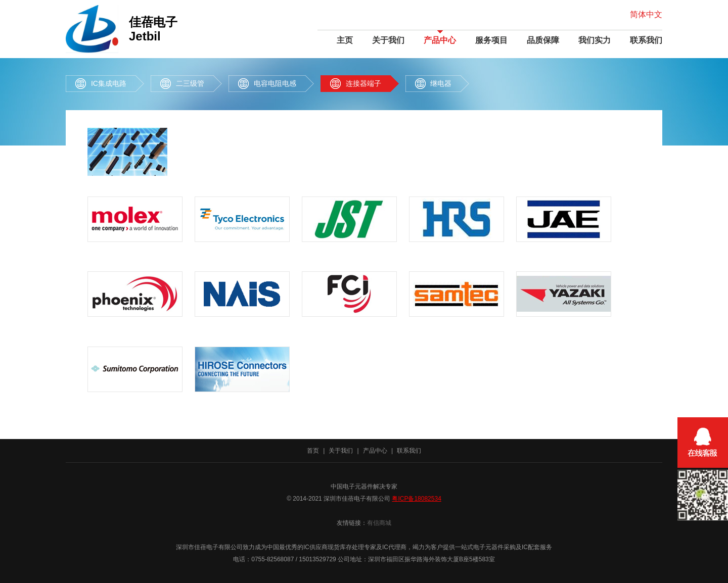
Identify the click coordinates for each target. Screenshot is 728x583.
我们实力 (595, 40)
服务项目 (491, 40)
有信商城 (379, 523)
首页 (313, 451)
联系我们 (646, 40)
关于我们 (388, 40)
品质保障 (543, 40)
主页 (345, 40)
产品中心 (440, 40)
